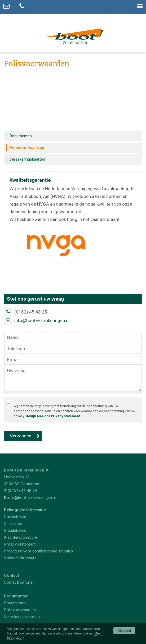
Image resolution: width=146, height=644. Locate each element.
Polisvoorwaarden (20, 610)
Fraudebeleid (15, 530)
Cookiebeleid (15, 517)
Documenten (15, 603)
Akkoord (124, 631)
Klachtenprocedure (21, 537)
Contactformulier (19, 582)
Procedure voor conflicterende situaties (39, 551)
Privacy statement (20, 544)
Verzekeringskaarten (22, 617)
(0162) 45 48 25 (23, 491)
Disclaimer (13, 524)
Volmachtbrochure (20, 558)
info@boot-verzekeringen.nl (42, 320)
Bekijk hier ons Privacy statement (53, 416)
